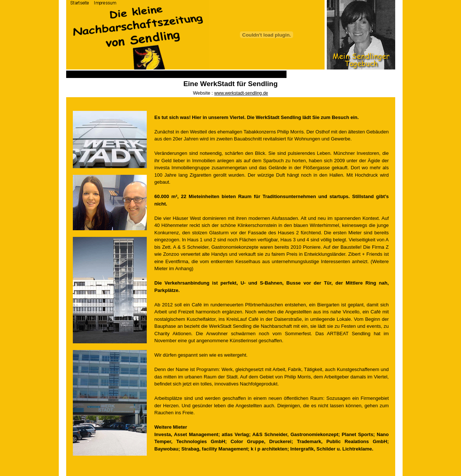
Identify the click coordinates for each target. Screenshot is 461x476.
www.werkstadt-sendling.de (241, 93)
